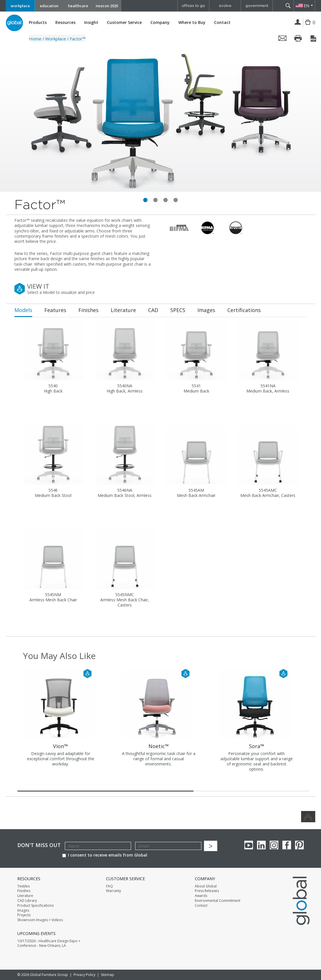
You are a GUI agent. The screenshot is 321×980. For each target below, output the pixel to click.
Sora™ (257, 746)
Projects (24, 915)
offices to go (193, 6)
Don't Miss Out (39, 845)
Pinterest (299, 845)
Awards (201, 896)
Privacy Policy (84, 975)
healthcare (78, 6)
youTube (249, 845)
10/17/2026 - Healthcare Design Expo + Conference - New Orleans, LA (49, 944)
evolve (225, 6)
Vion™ (61, 746)
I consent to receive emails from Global (105, 855)
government (257, 6)
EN (306, 6)
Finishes (24, 891)
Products (38, 22)
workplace (20, 6)
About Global (206, 886)
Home (35, 39)
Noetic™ (159, 746)
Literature (25, 896)
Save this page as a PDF (314, 38)
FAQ (109, 886)
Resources (65, 22)
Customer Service (124, 22)
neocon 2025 (107, 6)
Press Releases (207, 891)
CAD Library (27, 901)
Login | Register (298, 22)
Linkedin (261, 845)
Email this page (283, 38)
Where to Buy (192, 22)
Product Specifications (35, 906)
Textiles (23, 886)
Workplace (56, 39)
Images (23, 910)
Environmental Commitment (218, 901)
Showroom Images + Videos (40, 920)
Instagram (274, 845)
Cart (308, 27)
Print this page (298, 38)
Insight (91, 22)
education (49, 6)
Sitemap (107, 975)
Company (160, 22)
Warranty (114, 891)
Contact (222, 22)
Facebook (287, 845)
